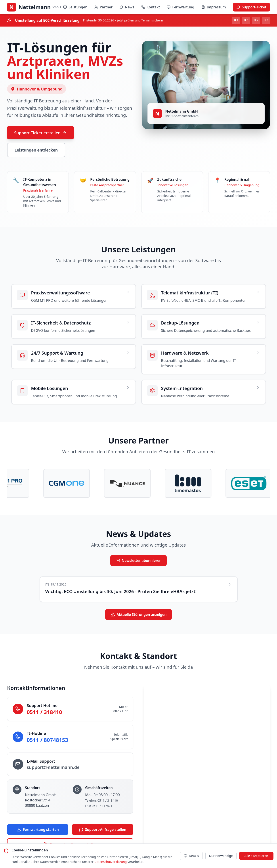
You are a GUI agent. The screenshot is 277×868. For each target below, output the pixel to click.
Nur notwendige (221, 856)
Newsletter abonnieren (139, 561)
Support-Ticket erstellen (40, 133)
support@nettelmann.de (53, 768)
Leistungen (75, 7)
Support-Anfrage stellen (103, 830)
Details (191, 856)
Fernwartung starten (38, 830)
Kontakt (151, 7)
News (127, 7)
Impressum (214, 7)
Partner (103, 7)
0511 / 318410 (44, 712)
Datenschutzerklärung (111, 862)
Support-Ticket (251, 7)
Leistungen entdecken (36, 150)
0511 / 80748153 (47, 740)
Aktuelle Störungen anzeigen (139, 615)
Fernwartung (181, 7)
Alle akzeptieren (256, 856)
